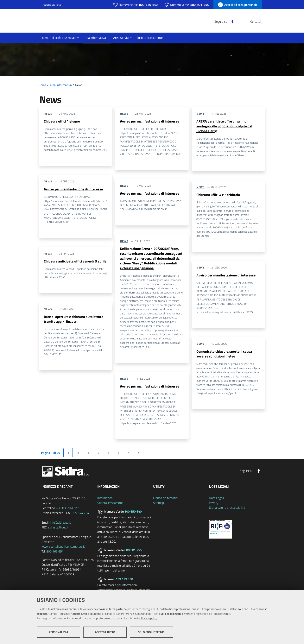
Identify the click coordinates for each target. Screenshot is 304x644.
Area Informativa (61, 85)
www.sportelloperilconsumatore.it (63, 548)
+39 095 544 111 (68, 509)
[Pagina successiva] (129, 454)
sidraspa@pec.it (58, 529)
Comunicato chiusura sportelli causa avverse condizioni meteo (224, 355)
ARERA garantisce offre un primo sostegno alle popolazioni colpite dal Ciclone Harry (224, 126)
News (48, 114)
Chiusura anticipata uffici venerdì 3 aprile (75, 262)
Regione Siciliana (51, 5)
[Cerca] (257, 22)
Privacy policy (149, 619)
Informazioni (105, 499)
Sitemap (158, 504)
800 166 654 (55, 553)
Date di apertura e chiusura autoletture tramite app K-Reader (73, 320)
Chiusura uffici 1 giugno (62, 121)
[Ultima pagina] (139, 454)
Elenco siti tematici (165, 499)
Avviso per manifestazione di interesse (73, 189)
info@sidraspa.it (60, 524)
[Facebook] (223, 21)
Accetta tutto (105, 632)
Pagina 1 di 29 (51, 454)
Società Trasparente (110, 504)
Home (42, 85)
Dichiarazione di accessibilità (227, 509)
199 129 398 (124, 581)
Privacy (214, 504)
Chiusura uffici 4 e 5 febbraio (218, 195)
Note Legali (216, 499)
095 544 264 (80, 514)
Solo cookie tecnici (152, 632)
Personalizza (58, 632)
